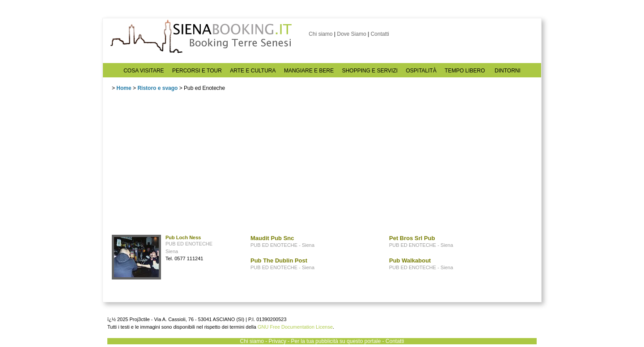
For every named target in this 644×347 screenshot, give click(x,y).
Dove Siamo (351, 34)
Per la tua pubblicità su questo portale (336, 341)
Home (124, 88)
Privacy (278, 341)
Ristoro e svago (157, 88)
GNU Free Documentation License (295, 327)
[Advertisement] (179, 165)
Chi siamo (320, 34)
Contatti (380, 34)
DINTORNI (508, 71)
